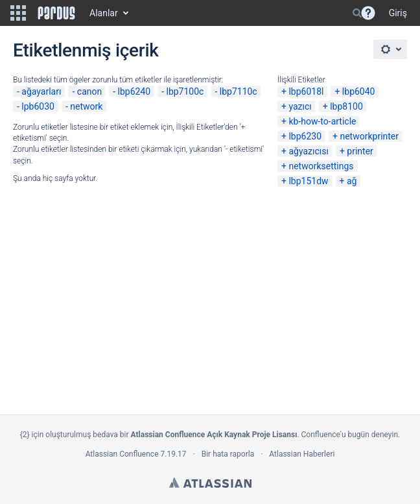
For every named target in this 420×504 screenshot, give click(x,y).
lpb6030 (38, 106)
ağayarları (41, 91)
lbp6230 (305, 136)
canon (89, 91)
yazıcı (300, 106)
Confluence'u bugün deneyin (350, 435)
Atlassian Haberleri (302, 454)
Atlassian (210, 483)
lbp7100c (185, 91)
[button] (18, 13)
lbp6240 (134, 91)
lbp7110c (239, 91)
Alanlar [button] (104, 13)
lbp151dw (308, 181)
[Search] (357, 13)
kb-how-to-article (322, 121)
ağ (352, 181)
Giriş (398, 13)
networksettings (321, 166)
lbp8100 (346, 106)
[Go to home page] (56, 13)
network (86, 106)
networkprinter (369, 136)
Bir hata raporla (228, 454)
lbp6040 (359, 91)
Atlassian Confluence (122, 454)
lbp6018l (306, 91)
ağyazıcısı (309, 151)
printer (360, 151)
